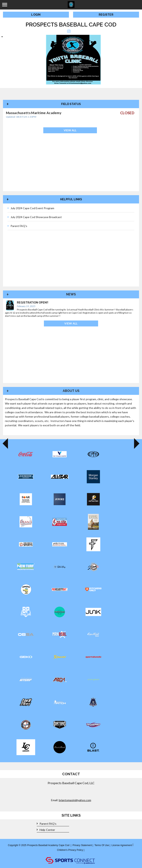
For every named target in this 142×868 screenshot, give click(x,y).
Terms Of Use (102, 845)
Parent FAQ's (17, 226)
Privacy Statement (82, 845)
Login (36, 15)
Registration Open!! (33, 303)
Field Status (71, 104)
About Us (71, 391)
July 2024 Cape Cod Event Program (31, 208)
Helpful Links (71, 199)
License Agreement (122, 845)
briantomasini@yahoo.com (75, 800)
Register (106, 15)
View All (70, 130)
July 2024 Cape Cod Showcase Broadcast (35, 217)
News (71, 294)
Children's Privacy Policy (70, 850)
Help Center (46, 830)
